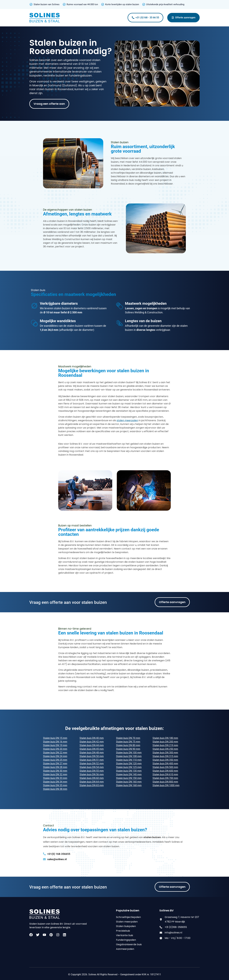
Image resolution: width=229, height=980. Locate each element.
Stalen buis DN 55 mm (92, 771)
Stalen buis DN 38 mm (55, 789)
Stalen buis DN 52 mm (92, 764)
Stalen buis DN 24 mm (55, 756)
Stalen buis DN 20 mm (55, 749)
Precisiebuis (123, 931)
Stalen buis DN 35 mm (55, 785)
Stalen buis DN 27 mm (55, 764)
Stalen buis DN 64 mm (92, 782)
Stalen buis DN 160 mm (129, 782)
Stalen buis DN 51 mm (92, 760)
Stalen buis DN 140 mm (129, 774)
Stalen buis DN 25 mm (55, 760)
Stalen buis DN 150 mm (129, 778)
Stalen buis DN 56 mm (92, 774)
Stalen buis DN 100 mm (129, 753)
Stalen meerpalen (127, 922)
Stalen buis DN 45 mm (92, 749)
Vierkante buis (125, 935)
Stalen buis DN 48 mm (92, 753)
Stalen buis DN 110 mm (129, 760)
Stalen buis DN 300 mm (165, 753)
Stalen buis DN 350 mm (165, 760)
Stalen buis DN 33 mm (55, 778)
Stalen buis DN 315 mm (165, 756)
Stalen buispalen (126, 926)
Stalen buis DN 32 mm (55, 774)
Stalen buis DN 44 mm (92, 745)
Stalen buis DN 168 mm (129, 785)
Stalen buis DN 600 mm (165, 771)
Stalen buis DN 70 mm (128, 738)
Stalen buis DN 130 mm (129, 771)
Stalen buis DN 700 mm (165, 778)
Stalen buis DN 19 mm (55, 745)
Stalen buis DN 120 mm (129, 764)
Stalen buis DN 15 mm (55, 738)
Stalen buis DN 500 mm (165, 767)
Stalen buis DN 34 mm (55, 782)
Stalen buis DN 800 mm (165, 782)
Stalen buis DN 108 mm (129, 756)
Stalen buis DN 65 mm (92, 785)
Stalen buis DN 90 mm (128, 749)
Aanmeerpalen (125, 949)
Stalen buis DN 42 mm (92, 742)
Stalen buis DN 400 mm (165, 764)
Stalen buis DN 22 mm (55, 753)
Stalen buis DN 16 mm (55, 742)
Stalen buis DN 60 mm (92, 778)
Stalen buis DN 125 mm (129, 767)
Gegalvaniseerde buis (129, 944)
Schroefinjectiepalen (128, 917)
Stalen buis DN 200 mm (165, 742)
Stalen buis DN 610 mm (165, 774)
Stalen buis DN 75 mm (128, 742)
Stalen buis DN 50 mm (92, 756)
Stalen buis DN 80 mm (128, 745)
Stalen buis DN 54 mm (92, 767)
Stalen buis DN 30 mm (55, 771)
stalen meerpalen (127, 420)
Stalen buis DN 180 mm (165, 738)
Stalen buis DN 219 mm (165, 745)
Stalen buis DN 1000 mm (166, 785)
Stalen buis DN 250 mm (165, 749)
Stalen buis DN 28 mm (55, 767)
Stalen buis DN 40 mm (92, 738)
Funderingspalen (126, 940)
